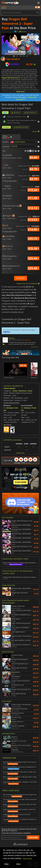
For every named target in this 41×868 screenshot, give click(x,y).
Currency (6, 147)
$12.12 (33, 208)
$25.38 (33, 248)
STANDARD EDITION (21, 127)
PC (5, 112)
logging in (7, 332)
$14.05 (33, 229)
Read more (20, 91)
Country (5, 142)
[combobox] (23, 142)
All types (6, 127)
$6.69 (34, 157)
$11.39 (33, 198)
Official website (9, 388)
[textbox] (18, 142)
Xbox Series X (30, 112)
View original (35, 347)
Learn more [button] (27, 858)
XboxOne (16, 112)
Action (15, 391)
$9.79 (34, 169)
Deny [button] (7, 864)
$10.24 (33, 190)
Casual (30, 391)
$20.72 (33, 239)
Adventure (22, 391)
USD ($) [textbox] (14, 146)
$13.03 (33, 220)
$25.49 (33, 258)
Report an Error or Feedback (28, 283)
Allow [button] (18, 864)
